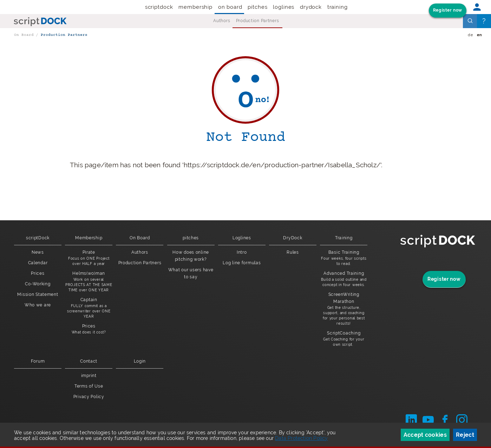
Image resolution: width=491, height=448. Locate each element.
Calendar (38, 263)
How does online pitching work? (191, 256)
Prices (38, 273)
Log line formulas (242, 263)
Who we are (38, 305)
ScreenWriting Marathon (344, 309)
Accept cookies (425, 435)
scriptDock (159, 7)
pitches (257, 7)
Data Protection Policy (301, 438)
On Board (230, 7)
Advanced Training (344, 279)
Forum (38, 361)
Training (338, 7)
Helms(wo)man (89, 282)
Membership (195, 7)
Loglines (284, 7)
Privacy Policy (89, 397)
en (480, 35)
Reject (465, 435)
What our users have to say (191, 273)
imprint (89, 376)
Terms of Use (89, 386)
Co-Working (38, 284)
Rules (293, 252)
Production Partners (258, 21)
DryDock (311, 7)
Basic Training (344, 258)
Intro (242, 252)
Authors (222, 21)
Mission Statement (38, 294)
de (470, 35)
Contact (89, 361)
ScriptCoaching (344, 339)
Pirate (89, 258)
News (38, 252)
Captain (89, 308)
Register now (448, 10)
